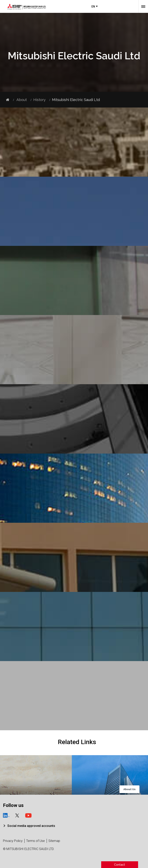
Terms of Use (36, 841)
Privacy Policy (13, 841)
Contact (120, 865)
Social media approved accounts (31, 826)
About (21, 100)
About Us (129, 789)
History (39, 100)
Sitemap (54, 841)
